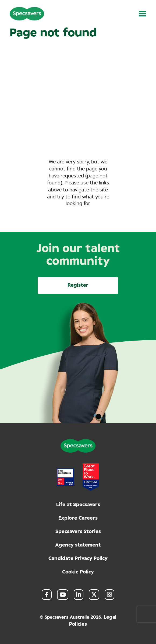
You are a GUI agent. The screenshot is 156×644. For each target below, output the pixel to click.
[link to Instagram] (109, 595)
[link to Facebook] (47, 595)
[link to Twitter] (94, 595)
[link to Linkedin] (79, 595)
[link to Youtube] (63, 595)
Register (78, 285)
